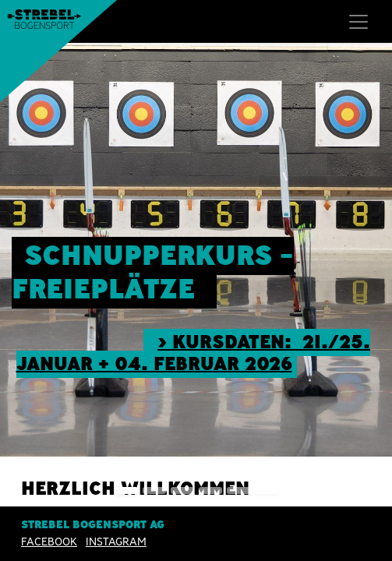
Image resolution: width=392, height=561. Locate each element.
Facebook (49, 542)
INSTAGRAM (116, 542)
